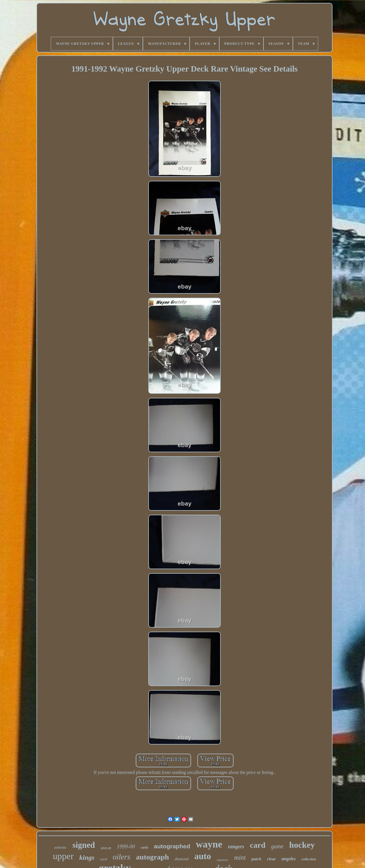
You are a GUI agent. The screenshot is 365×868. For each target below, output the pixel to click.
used (104, 859)
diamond (182, 859)
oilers (121, 857)
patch (256, 859)
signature (223, 860)
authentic (60, 847)
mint (240, 858)
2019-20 (106, 848)
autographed (172, 846)
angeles (289, 859)
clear (271, 859)
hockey (302, 845)
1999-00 (126, 846)
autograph (153, 857)
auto (203, 856)
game (277, 846)
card (257, 845)
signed (84, 845)
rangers (236, 847)
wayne (209, 844)
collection (309, 859)
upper (63, 856)
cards (144, 847)
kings (87, 857)
